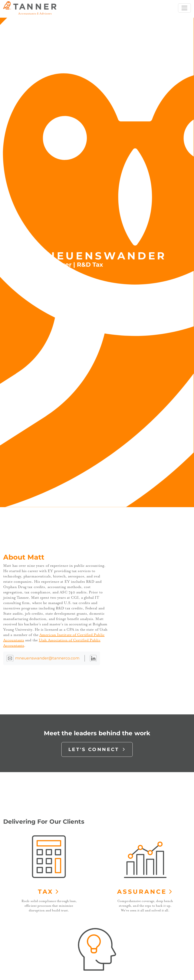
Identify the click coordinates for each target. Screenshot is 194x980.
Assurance (145, 892)
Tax (49, 892)
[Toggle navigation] (184, 8)
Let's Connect (97, 749)
